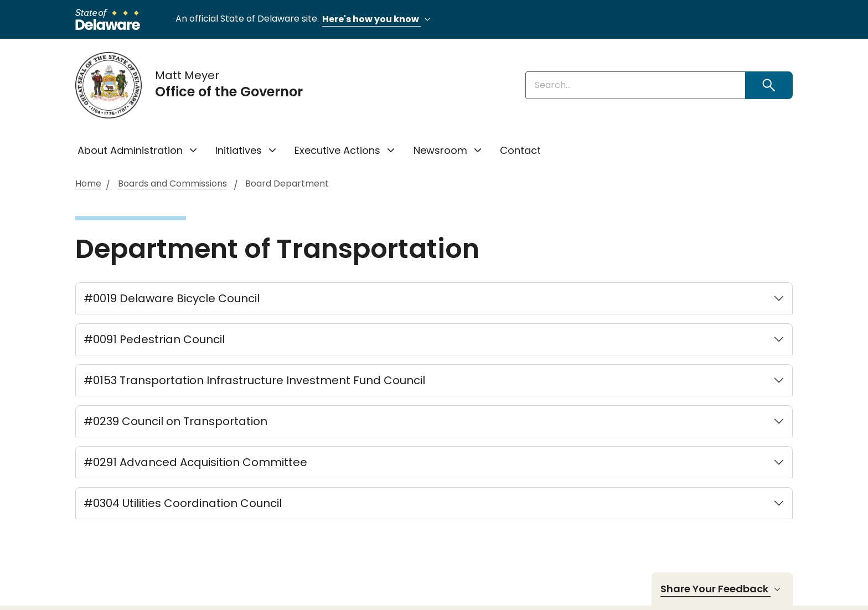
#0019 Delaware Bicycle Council (172, 298)
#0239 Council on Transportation (175, 421)
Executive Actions (337, 150)
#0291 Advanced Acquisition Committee (195, 462)
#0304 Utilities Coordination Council (183, 503)
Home (88, 184)
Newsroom (440, 150)
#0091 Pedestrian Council (154, 339)
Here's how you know (378, 20)
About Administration (130, 150)
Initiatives (239, 150)
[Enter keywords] (635, 85)
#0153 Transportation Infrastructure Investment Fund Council (254, 380)
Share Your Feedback (722, 589)
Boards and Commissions (172, 184)
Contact (520, 150)
